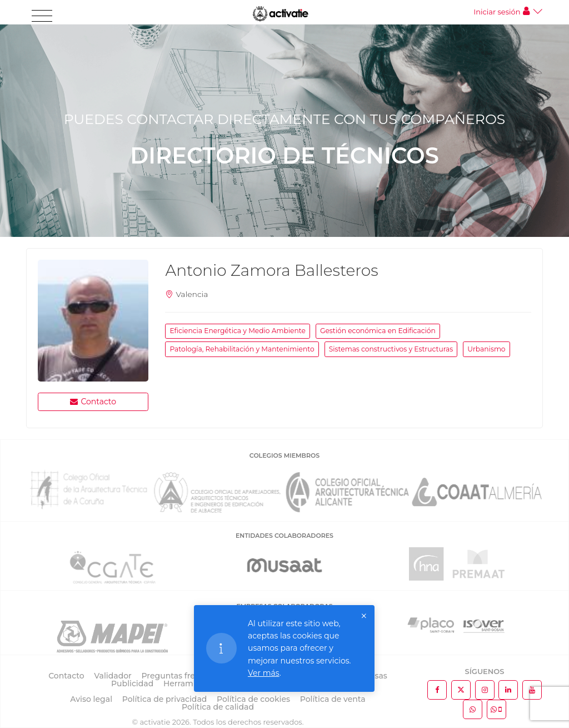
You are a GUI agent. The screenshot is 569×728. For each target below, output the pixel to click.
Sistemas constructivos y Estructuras (391, 349)
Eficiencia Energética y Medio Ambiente (237, 331)
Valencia (192, 294)
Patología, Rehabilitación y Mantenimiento (242, 349)
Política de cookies (253, 699)
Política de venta (333, 699)
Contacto (93, 402)
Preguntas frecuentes (184, 676)
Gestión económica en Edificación (378, 331)
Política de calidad (218, 707)
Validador (113, 676)
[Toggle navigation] (42, 16)
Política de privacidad (165, 699)
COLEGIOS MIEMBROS (284, 455)
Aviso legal (91, 699)
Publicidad (132, 684)
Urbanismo (486, 349)
